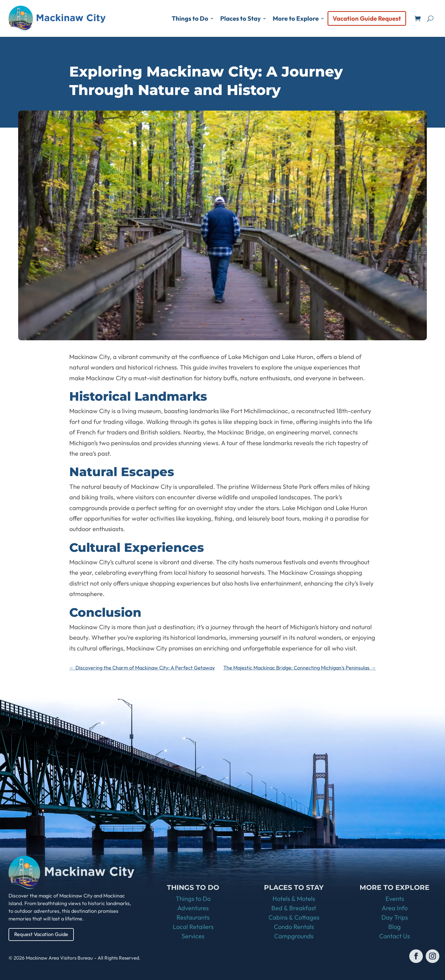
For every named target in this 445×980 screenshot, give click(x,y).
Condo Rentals (294, 927)
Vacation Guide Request (367, 18)
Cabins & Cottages (294, 917)
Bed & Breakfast (294, 908)
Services (193, 936)
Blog (394, 927)
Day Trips (395, 917)
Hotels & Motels (294, 899)
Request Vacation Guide (41, 934)
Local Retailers (193, 927)
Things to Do (190, 18)
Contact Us (394, 936)
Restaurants (193, 917)
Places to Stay (241, 18)
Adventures (193, 908)
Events (395, 899)
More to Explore (296, 18)
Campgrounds (294, 936)
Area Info (395, 908)
